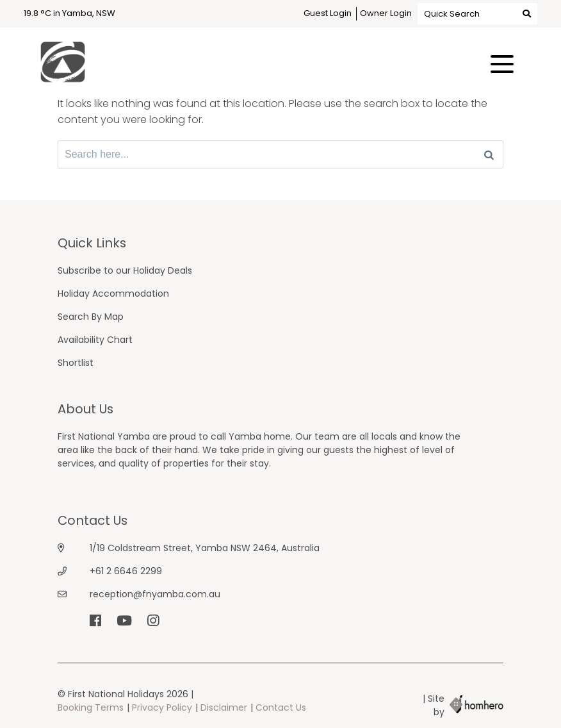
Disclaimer (224, 707)
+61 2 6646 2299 (126, 571)
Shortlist (76, 363)
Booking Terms (91, 707)
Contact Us (281, 707)
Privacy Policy (162, 707)
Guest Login (328, 13)
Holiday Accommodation (113, 294)
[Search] (489, 154)
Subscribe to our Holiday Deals (125, 270)
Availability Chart (95, 340)
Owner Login (386, 13)
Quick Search (477, 13)
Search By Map (91, 317)
